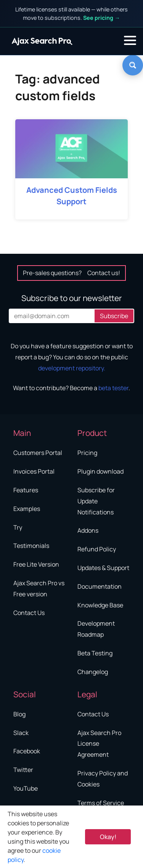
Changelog (93, 672)
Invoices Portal (34, 471)
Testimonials (31, 546)
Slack (21, 733)
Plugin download (100, 471)
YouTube (26, 788)
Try (18, 527)
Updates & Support (103, 568)
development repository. (72, 368)
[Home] (42, 41)
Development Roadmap (96, 629)
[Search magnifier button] (133, 65)
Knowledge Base (100, 605)
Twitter (23, 770)
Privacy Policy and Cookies (103, 779)
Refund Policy (97, 549)
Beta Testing (95, 653)
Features (26, 490)
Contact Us (29, 613)
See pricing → (101, 18)
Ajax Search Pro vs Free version (39, 589)
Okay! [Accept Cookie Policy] (108, 837)
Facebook (27, 751)
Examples (27, 509)
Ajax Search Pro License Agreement (99, 744)
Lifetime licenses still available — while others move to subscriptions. (71, 14)
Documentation (100, 586)
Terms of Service (101, 803)
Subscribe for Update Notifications (96, 501)
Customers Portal (38, 453)
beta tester (113, 388)
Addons (88, 530)
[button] (130, 40)
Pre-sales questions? (71, 273)
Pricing (87, 453)
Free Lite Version (36, 564)
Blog (19, 714)
